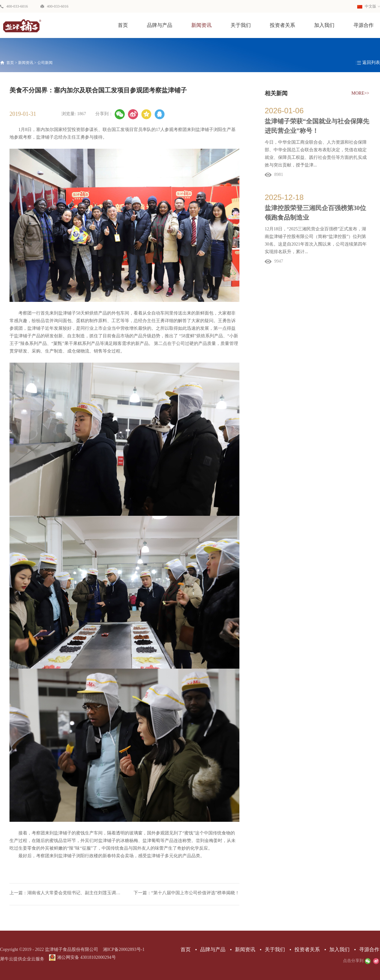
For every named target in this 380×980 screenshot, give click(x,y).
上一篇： (67, 893)
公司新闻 (45, 63)
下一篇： (187, 893)
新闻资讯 (26, 63)
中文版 (367, 6)
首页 (123, 25)
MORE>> (360, 93)
